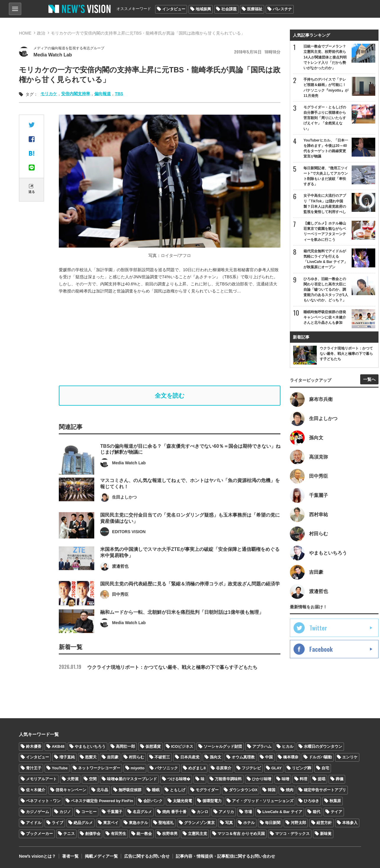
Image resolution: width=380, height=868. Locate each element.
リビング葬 (302, 768)
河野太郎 (298, 823)
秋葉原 (335, 801)
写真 (229, 823)
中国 (269, 757)
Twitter (318, 628)
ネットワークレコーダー (99, 768)
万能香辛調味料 (228, 779)
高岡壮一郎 (125, 746)
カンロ (203, 812)
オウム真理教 (243, 757)
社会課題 (229, 9)
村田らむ (137, 757)
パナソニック (166, 768)
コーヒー (89, 812)
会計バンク (153, 801)
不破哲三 (162, 757)
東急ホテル (138, 823)
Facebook (321, 649)
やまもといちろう (90, 746)
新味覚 (326, 834)
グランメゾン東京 (199, 823)
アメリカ (226, 812)
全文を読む (170, 396)
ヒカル (288, 746)
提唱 (321, 779)
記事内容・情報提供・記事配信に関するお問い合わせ (225, 856)
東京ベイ (111, 823)
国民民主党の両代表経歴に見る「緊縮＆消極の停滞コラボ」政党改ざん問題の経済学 (190, 600)
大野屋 (73, 779)
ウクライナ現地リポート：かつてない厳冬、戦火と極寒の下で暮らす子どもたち (158, 667)
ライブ (57, 823)
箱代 (316, 812)
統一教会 (144, 834)
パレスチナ (282, 9)
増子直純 (67, 757)
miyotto (138, 768)
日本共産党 (190, 757)
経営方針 (324, 823)
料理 (303, 779)
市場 (248, 812)
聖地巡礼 (166, 823)
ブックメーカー (39, 834)
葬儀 (340, 779)
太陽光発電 (182, 801)
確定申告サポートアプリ (325, 790)
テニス (69, 834)
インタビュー (174, 9)
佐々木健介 (36, 790)
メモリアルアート (41, 779)
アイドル (34, 823)
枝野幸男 (170, 834)
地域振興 (203, 9)
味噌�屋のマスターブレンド (132, 779)
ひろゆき (311, 801)
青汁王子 (34, 768)
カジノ (65, 812)
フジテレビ (251, 768)
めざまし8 (197, 768)
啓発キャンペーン (71, 790)
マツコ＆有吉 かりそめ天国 (241, 834)
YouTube (60, 768)
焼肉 (290, 790)
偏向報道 (103, 94)
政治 (41, 33)
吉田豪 (113, 757)
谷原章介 (224, 768)
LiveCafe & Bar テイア (282, 812)
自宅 (325, 768)
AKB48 (58, 746)
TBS (119, 94)
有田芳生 (118, 834)
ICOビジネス (182, 746)
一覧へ (369, 379)
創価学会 (93, 834)
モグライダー (207, 790)
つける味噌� (179, 779)
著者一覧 (70, 856)
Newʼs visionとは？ (37, 856)
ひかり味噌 (262, 779)
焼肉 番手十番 (174, 812)
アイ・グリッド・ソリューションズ (263, 801)
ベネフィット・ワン (43, 801)
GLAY (276, 768)
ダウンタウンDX (243, 790)
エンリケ (350, 757)
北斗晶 (102, 790)
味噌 (285, 779)
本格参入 (350, 823)
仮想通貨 (153, 746)
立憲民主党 (198, 834)
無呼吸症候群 (130, 790)
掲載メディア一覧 (101, 856)
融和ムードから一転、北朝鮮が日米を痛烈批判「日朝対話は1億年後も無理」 (182, 629)
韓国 (272, 790)
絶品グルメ (83, 823)
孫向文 (216, 757)
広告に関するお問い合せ (147, 856)
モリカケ (49, 94)
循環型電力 (212, 801)
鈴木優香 (34, 746)
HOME (25, 33)
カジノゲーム (38, 812)
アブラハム (262, 746)
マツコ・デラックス (292, 834)
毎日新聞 (273, 823)
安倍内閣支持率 (76, 94)
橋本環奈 (291, 757)
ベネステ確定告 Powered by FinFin (102, 801)
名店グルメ (142, 812)
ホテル (249, 823)
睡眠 (156, 790)
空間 (93, 779)
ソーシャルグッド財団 (223, 746)
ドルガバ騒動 (320, 757)
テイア (336, 812)
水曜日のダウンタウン (323, 746)
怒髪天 (91, 757)
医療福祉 (255, 9)
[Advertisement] (174, 340)
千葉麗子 (115, 812)
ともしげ (178, 790)
